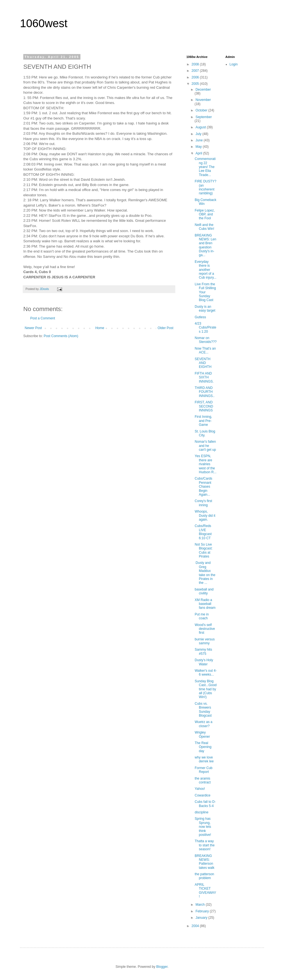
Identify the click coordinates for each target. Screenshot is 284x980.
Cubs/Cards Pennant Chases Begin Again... (203, 487)
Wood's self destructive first (205, 629)
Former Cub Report (204, 770)
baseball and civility (204, 591)
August (201, 127)
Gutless (200, 317)
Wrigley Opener (202, 734)
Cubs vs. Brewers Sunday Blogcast (203, 710)
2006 (196, 77)
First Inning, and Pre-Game (203, 421)
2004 (196, 926)
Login (234, 64)
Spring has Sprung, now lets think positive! (203, 827)
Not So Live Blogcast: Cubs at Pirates (204, 550)
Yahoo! (200, 789)
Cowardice (203, 795)
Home (100, 328)
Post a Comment (43, 318)
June (200, 140)
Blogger (162, 967)
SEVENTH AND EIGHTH (203, 363)
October (202, 110)
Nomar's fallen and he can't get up (205, 446)
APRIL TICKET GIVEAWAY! (205, 891)
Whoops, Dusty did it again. (205, 516)
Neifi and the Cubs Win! (204, 227)
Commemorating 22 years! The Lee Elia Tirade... (205, 167)
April (199, 153)
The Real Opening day (203, 747)
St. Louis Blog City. (205, 433)
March (201, 905)
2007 (196, 71)
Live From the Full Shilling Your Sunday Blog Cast (205, 292)
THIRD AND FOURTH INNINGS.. (205, 392)
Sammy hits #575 (203, 651)
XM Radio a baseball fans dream (205, 604)
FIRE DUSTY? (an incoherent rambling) (206, 187)
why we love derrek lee (204, 759)
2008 (196, 64)
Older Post (165, 328)
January (202, 918)
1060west (44, 23)
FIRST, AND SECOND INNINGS (204, 406)
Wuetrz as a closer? (204, 724)
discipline (201, 812)
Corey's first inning (203, 503)
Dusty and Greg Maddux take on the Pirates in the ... (205, 573)
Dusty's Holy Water (204, 662)
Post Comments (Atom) (61, 336)
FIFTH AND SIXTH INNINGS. (204, 377)
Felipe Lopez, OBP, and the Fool (205, 214)
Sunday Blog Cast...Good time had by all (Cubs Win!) (206, 689)
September (204, 117)
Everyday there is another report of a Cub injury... (206, 270)
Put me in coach (202, 616)
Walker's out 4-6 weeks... (206, 673)
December (203, 90)
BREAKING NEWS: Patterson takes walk (205, 862)
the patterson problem (204, 876)
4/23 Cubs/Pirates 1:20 (206, 328)
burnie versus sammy (205, 641)
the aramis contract (203, 780)
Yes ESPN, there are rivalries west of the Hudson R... (206, 464)
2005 (196, 84)
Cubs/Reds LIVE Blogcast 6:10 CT (203, 532)
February (203, 911)
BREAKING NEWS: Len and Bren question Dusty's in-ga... (206, 245)
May (199, 147)
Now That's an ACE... (205, 350)
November (203, 100)
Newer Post (33, 328)
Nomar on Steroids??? (206, 340)
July (199, 134)
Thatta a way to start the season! (205, 845)
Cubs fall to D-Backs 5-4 (205, 804)
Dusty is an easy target (205, 309)
